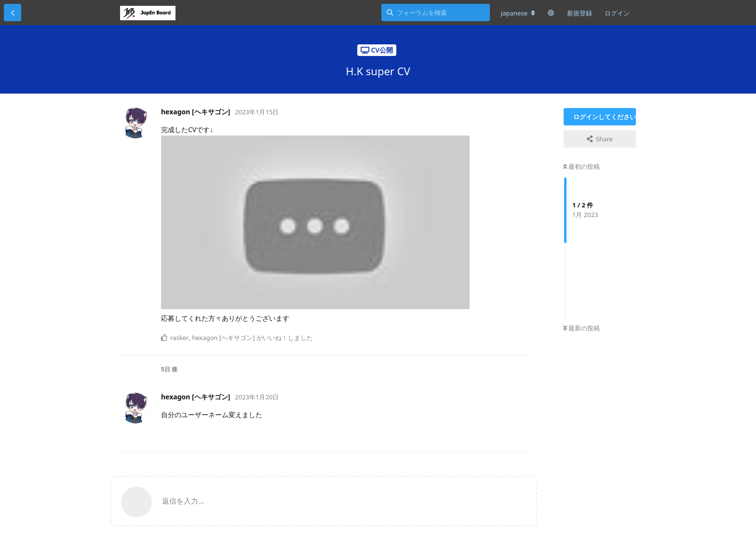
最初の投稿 (581, 166)
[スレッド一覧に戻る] (13, 13)
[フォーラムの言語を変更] (518, 13)
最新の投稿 (581, 328)
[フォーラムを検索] (436, 13)
